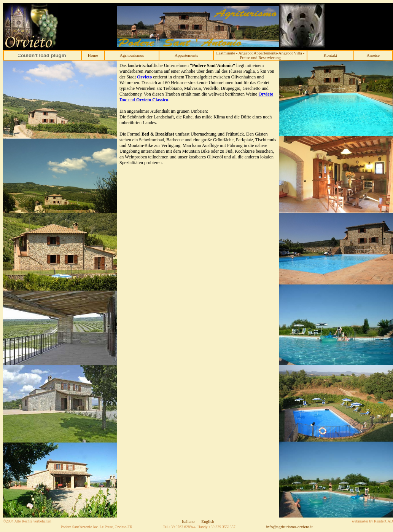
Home (93, 55)
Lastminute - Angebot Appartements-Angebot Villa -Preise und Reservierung (260, 55)
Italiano (188, 521)
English (208, 521)
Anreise (373, 55)
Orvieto (144, 77)
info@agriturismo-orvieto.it (289, 527)
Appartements (186, 55)
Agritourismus (132, 55)
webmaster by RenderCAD (372, 521)
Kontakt (330, 55)
